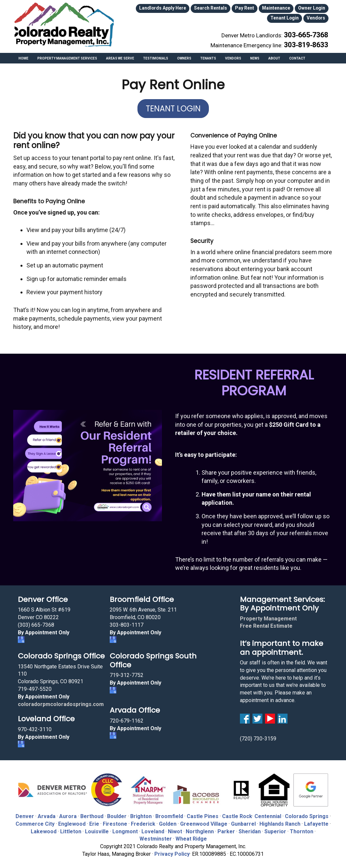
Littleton (71, 828)
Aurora (68, 813)
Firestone (115, 821)
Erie (94, 821)
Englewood (72, 821)
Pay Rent (224, 8)
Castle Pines (203, 813)
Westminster (156, 835)
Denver (25, 813)
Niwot (175, 828)
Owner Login (283, 8)
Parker (226, 828)
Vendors (318, 16)
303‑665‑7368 (310, 31)
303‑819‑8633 (310, 38)
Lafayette (316, 821)
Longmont (125, 828)
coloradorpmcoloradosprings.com (61, 701)
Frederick (143, 821)
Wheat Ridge (191, 835)
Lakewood (44, 828)
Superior (275, 828)
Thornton (302, 828)
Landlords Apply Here (154, 8)
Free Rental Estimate (266, 623)
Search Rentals (194, 8)
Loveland (153, 828)
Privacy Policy (172, 851)
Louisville (97, 828)
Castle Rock (237, 813)
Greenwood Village (204, 821)
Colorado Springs (307, 813)
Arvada (47, 813)
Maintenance (252, 8)
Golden (168, 821)
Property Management (268, 615)
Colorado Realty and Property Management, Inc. (64, 25)
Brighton (141, 813)
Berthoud (92, 813)
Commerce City (36, 821)
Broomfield (169, 813)
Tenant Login (313, 8)
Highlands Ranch (280, 821)
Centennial (268, 813)
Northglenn (200, 828)
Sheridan (250, 828)
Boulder (117, 813)
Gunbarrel (243, 821)
